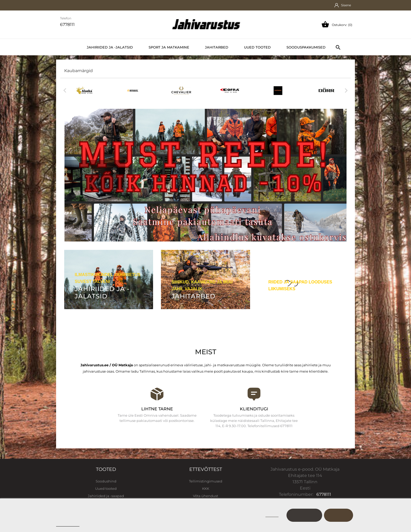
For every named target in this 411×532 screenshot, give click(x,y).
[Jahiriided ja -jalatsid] (109, 280)
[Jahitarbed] (205, 280)
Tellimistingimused (206, 481)
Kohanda (304, 515)
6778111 (324, 494)
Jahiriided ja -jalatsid (110, 47)
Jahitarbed (217, 47)
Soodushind (106, 481)
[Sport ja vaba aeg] (302, 283)
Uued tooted (257, 47)
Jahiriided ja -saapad (106, 496)
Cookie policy (68, 524)
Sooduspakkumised (306, 47)
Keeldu (272, 515)
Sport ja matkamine (169, 47)
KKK (206, 488)
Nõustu (339, 515)
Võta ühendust (206, 496)
